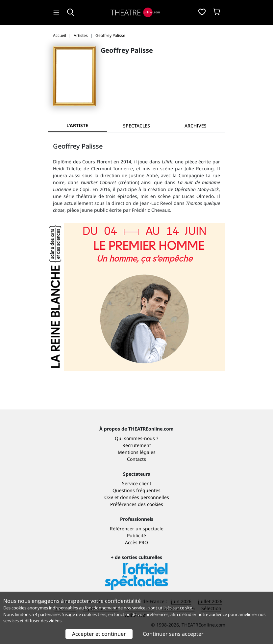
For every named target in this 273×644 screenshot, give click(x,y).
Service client (137, 483)
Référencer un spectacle (137, 529)
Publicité (136, 535)
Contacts (136, 459)
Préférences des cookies (137, 504)
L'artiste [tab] (77, 125)
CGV (109, 497)
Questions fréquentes (136, 490)
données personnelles (145, 497)
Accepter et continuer (99, 634)
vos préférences (153, 614)
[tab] (136, 126)
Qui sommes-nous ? (136, 438)
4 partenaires (48, 614)
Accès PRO (136, 542)
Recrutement (137, 445)
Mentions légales (137, 452)
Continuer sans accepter (173, 634)
